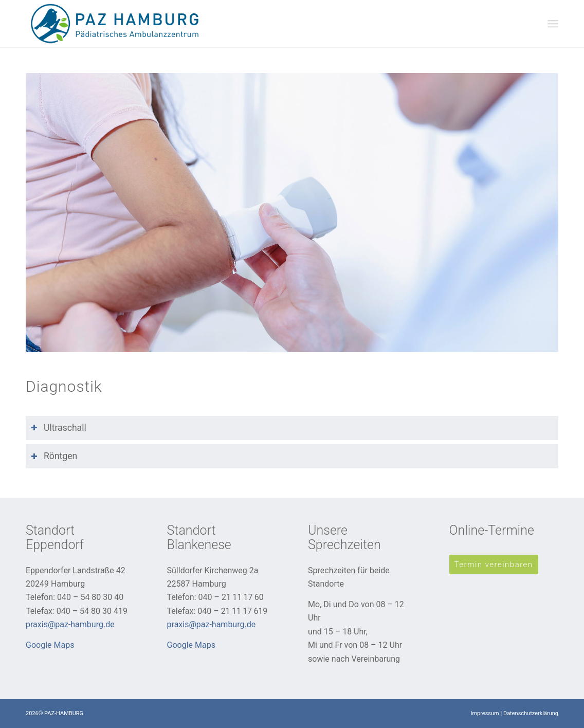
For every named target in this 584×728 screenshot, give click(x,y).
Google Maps (50, 645)
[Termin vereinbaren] (494, 565)
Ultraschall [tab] (59, 428)
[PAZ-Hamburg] (115, 24)
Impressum (485, 713)
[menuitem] (553, 23)
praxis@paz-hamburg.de (70, 624)
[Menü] (553, 23)
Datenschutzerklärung (531, 713)
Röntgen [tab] (54, 456)
